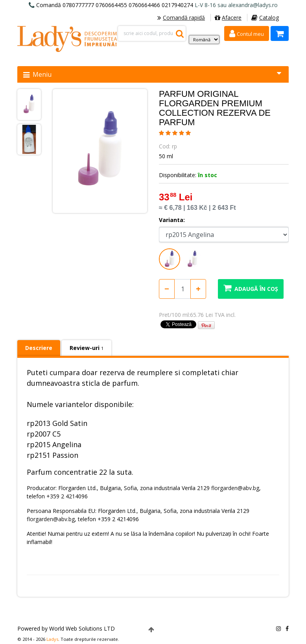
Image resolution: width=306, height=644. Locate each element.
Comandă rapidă (181, 18)
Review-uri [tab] (87, 348)
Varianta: (172, 220)
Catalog (265, 18)
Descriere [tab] (39, 348)
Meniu (152, 74)
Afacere (228, 18)
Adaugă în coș (251, 288)
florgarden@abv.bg (235, 488)
